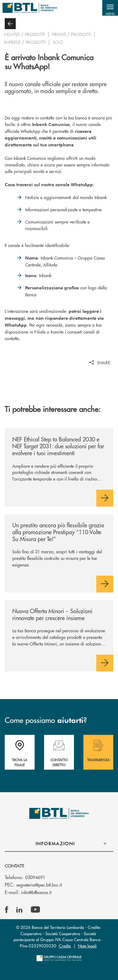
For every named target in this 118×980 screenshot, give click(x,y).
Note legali (87, 946)
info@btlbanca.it (36, 892)
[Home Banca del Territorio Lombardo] (30, 8)
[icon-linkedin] (20, 910)
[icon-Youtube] (35, 910)
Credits (65, 946)
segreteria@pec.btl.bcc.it (39, 885)
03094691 (35, 877)
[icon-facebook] (7, 910)
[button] (110, 8)
